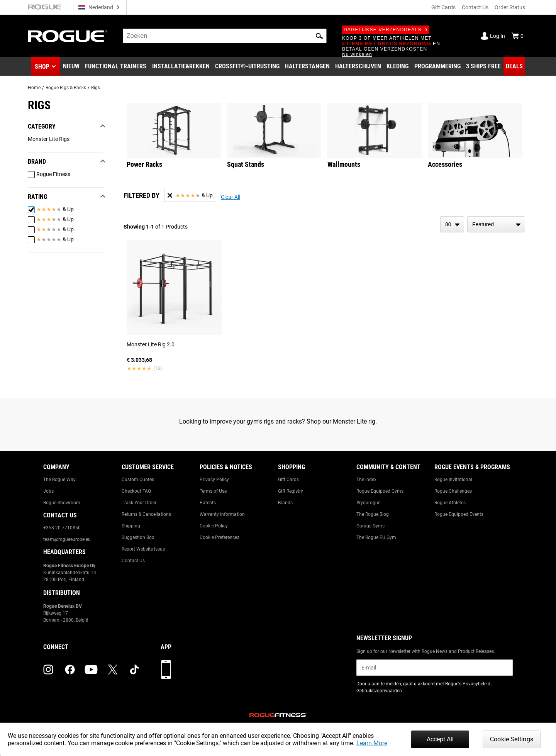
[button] (319, 36)
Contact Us (475, 7)
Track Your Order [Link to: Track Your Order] (139, 503)
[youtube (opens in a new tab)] (91, 670)
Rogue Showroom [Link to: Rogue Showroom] (62, 503)
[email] (435, 668)
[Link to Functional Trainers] (116, 66)
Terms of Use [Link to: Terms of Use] (213, 491)
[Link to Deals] (514, 66)
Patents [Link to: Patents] (208, 503)
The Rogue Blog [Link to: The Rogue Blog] (373, 514)
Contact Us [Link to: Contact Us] (133, 561)
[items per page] (452, 224)
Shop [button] (42, 67)
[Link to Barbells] (307, 66)
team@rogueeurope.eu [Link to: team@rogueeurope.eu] (67, 539)
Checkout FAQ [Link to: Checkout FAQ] (136, 491)
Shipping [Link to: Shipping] (131, 526)
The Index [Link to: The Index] (366, 480)
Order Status (510, 7)
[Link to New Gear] (71, 66)
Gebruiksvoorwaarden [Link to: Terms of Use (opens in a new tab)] (379, 691)
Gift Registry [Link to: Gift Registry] (291, 491)
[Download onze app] (166, 670)
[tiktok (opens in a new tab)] (134, 670)
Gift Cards (443, 7)
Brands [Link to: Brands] (285, 503)
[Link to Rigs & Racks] (181, 66)
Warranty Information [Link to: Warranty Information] (222, 514)
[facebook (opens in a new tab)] (70, 670)
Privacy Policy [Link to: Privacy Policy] (214, 480)
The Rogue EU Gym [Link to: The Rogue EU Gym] (376, 537)
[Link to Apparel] (398, 66)
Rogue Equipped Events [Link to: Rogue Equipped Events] (459, 514)
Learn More (372, 743)
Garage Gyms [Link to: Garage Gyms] (370, 526)
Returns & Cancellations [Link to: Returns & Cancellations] (146, 514)
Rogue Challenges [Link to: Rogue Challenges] (453, 491)
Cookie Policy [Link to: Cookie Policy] (214, 526)
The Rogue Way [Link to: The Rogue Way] (59, 480)
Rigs (96, 88)
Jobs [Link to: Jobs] (48, 491)
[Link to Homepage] (68, 36)
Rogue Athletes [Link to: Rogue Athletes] (450, 503)
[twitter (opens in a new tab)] (113, 670)
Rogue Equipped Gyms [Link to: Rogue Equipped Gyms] (380, 491)
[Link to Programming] (437, 66)
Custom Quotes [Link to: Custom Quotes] (138, 480)
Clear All (231, 197)
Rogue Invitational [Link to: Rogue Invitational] (453, 480)
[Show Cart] (517, 36)
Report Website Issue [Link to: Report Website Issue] (143, 549)
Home (34, 88)
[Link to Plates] (358, 66)
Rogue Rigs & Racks (66, 88)
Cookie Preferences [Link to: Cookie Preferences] (220, 537)
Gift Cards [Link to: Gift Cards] (288, 480)
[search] (225, 36)
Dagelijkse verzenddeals (386, 30)
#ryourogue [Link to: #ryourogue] (368, 503)
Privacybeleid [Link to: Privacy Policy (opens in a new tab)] (477, 684)
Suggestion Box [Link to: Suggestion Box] (138, 537)
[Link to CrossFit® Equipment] (247, 66)
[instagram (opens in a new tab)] (48, 670)
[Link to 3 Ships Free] (483, 66)
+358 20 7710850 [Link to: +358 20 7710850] (62, 528)
